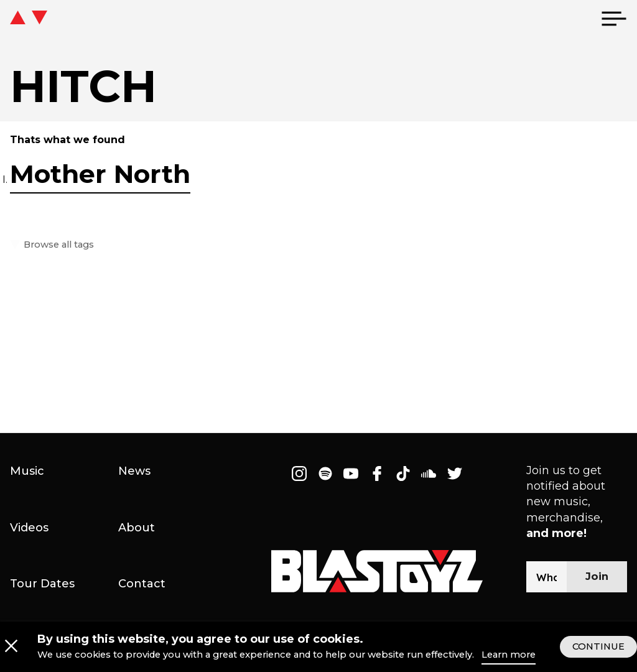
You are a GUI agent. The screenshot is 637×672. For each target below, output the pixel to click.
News (134, 471)
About (137, 528)
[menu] (614, 19)
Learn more (509, 665)
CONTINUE (598, 656)
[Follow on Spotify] (325, 474)
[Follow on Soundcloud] (429, 474)
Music (27, 471)
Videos (29, 528)
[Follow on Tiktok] (403, 474)
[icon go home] (53, 19)
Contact (142, 584)
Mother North (100, 174)
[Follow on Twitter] (455, 474)
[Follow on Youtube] (351, 474)
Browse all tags (57, 245)
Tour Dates (42, 584)
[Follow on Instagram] (299, 474)
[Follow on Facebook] (377, 474)
